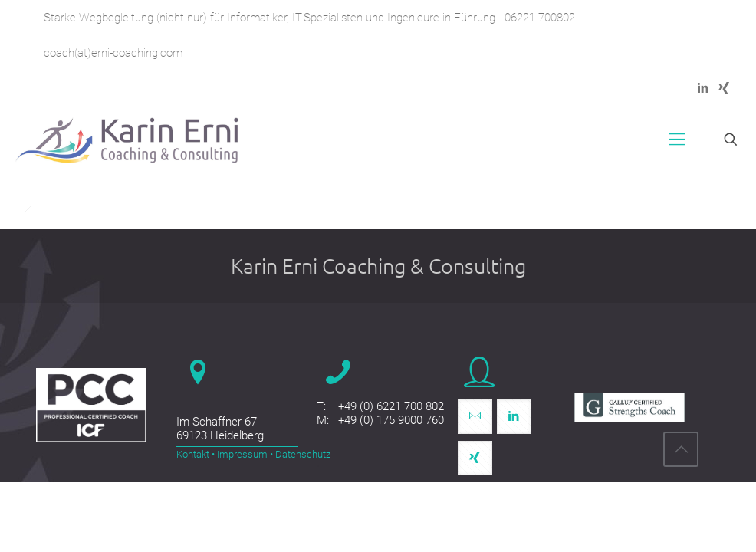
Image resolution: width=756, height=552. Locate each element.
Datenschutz (302, 454)
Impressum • (244, 454)
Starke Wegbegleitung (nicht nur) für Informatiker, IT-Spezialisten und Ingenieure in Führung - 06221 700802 (309, 18)
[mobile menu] (677, 140)
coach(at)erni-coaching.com (113, 53)
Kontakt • (196, 454)
